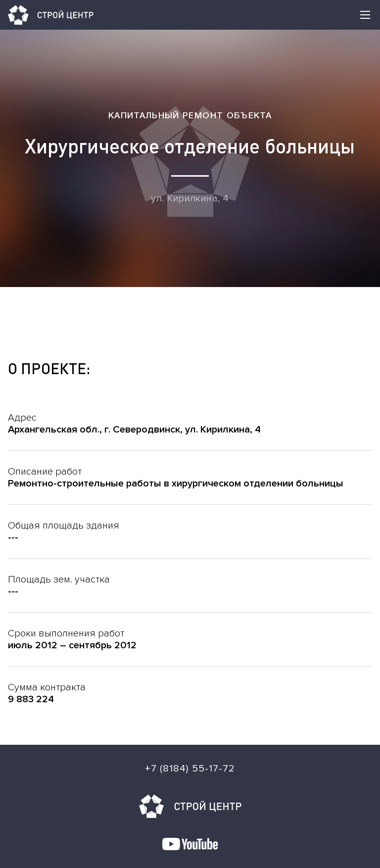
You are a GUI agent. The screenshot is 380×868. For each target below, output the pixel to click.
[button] (365, 15)
